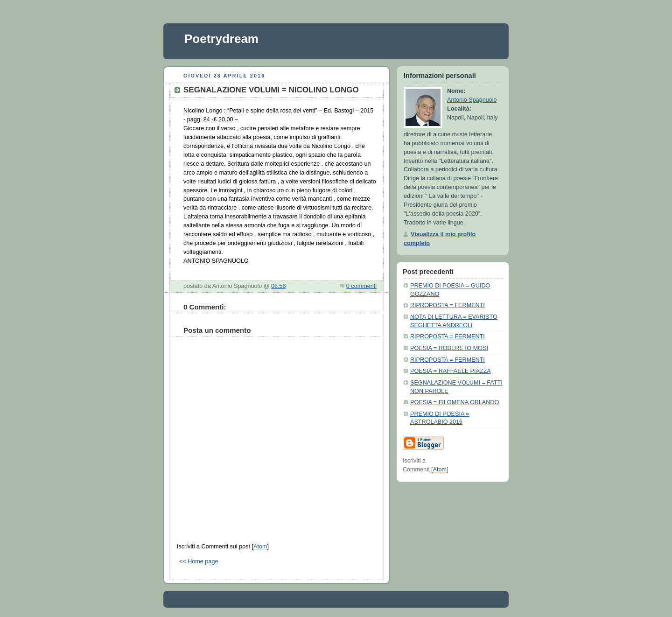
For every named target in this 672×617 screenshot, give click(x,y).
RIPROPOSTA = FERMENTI (448, 305)
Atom (260, 547)
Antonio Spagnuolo (472, 100)
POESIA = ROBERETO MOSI (449, 348)
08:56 (279, 286)
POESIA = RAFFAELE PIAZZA (451, 371)
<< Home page (199, 561)
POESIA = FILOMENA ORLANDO (455, 402)
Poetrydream (221, 39)
